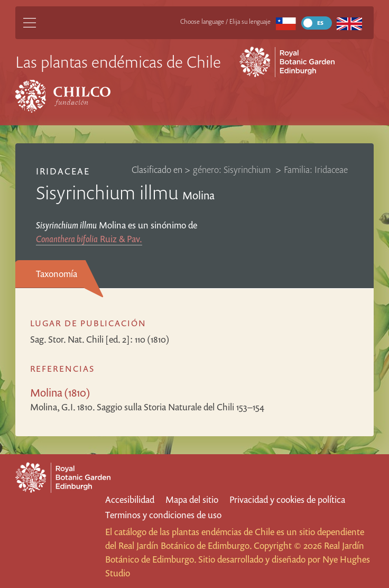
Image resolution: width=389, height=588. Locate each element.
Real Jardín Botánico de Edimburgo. (185, 545)
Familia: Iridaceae (316, 169)
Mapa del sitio (192, 499)
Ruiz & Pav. (89, 239)
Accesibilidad (130, 499)
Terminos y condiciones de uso (163, 515)
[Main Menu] (30, 23)
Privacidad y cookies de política (287, 499)
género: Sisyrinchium (233, 169)
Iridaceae (63, 171)
